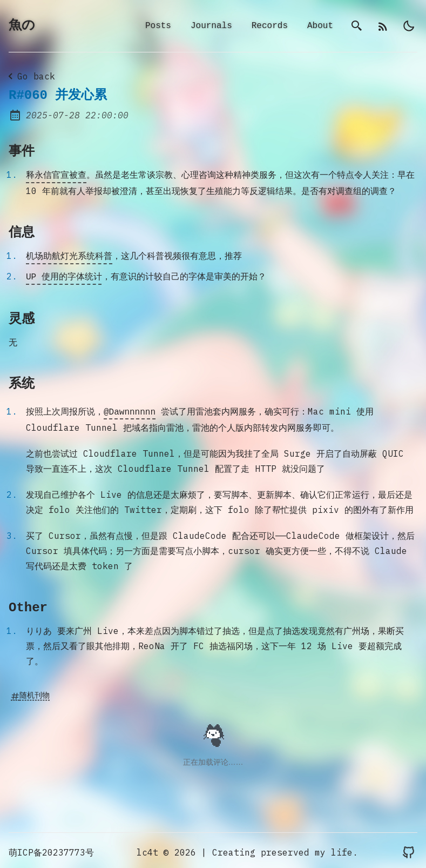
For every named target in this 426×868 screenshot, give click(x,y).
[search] (357, 26)
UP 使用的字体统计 (64, 275)
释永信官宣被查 (56, 176)
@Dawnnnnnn (130, 409)
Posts (158, 26)
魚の (22, 26)
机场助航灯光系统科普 (69, 256)
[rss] (383, 26)
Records (270, 26)
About (320, 26)
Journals (211, 26)
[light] (409, 26)
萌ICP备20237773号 (51, 849)
